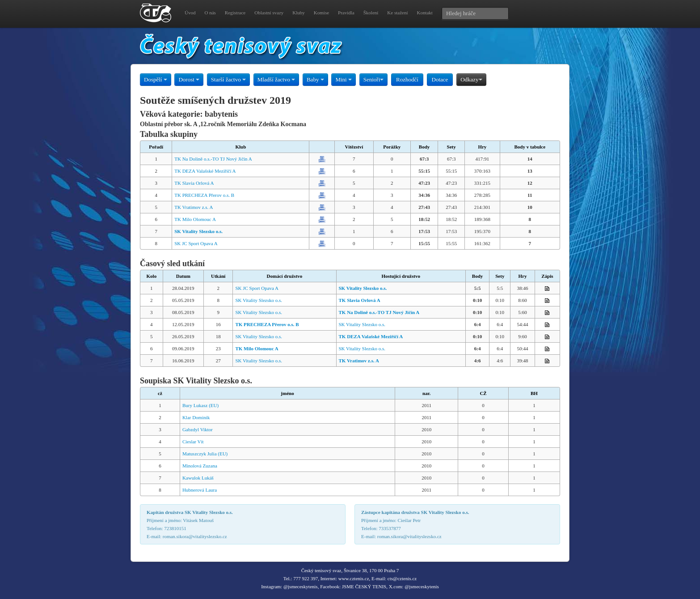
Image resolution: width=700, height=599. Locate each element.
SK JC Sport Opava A (196, 243)
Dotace (440, 79)
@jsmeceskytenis (301, 586)
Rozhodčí (407, 79)
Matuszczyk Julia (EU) (205, 454)
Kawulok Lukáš (198, 478)
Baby (315, 79)
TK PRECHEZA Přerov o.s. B (204, 195)
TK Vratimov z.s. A (194, 207)
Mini (344, 79)
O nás (210, 13)
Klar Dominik (196, 417)
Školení (371, 13)
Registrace (235, 13)
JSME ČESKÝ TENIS (364, 586)
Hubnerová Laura (200, 490)
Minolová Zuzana (200, 466)
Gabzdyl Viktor (198, 429)
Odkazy (471, 79)
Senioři (374, 79)
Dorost (189, 79)
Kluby (299, 13)
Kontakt (424, 13)
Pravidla (346, 13)
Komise (321, 13)
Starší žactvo (228, 79)
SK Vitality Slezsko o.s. (259, 300)
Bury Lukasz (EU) (200, 405)
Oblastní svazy (269, 13)
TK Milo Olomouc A (195, 219)
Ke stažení (397, 13)
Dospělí (156, 79)
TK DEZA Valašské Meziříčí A (205, 171)
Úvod (190, 13)
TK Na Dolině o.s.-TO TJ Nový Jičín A (213, 159)
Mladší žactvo (276, 79)
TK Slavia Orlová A (194, 183)
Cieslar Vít (193, 442)
